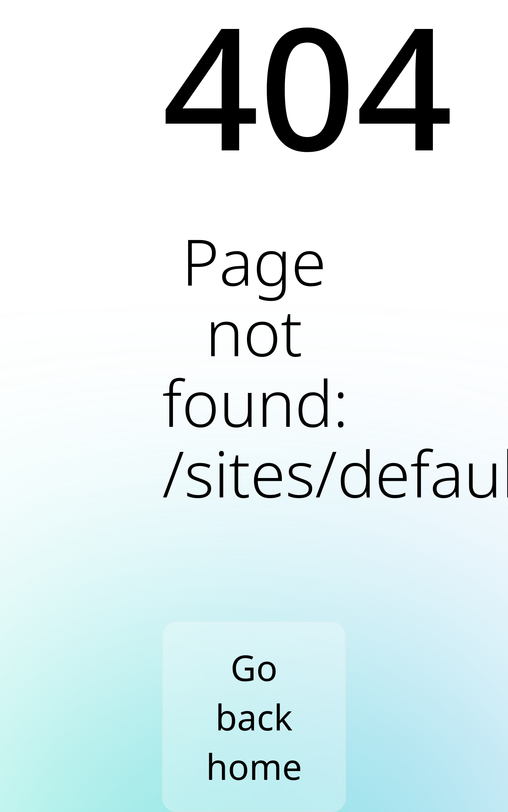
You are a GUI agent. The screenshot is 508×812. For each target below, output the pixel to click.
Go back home (254, 717)
